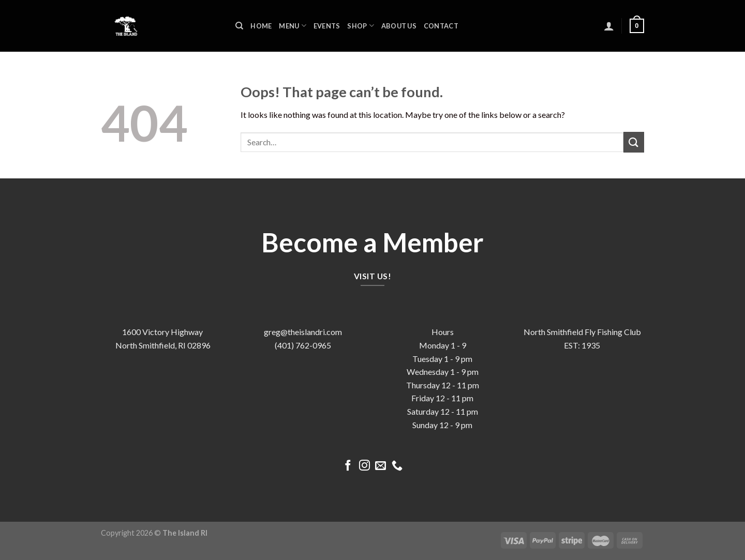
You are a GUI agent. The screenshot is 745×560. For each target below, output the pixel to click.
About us (399, 26)
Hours (443, 332)
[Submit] (634, 142)
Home (261, 26)
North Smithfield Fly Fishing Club (582, 332)
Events (327, 26)
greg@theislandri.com (303, 332)
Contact (441, 26)
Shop (360, 26)
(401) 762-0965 (303, 345)
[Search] (239, 26)
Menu (292, 26)
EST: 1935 (582, 345)
